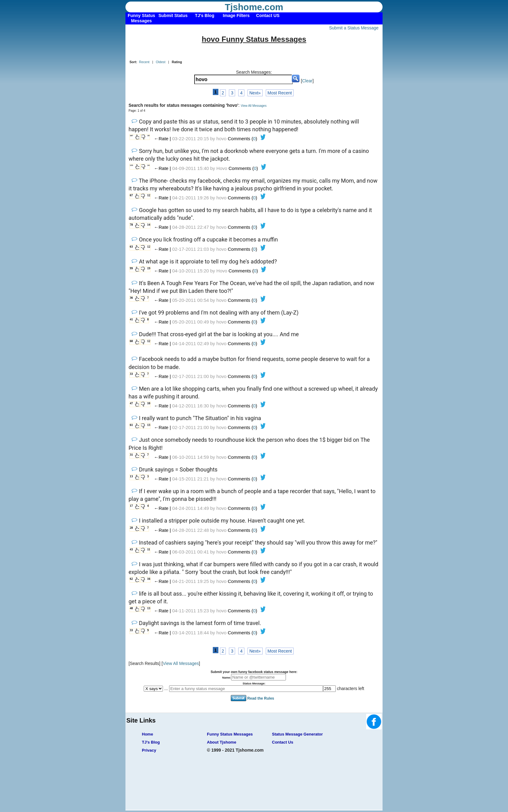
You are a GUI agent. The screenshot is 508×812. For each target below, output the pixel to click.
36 (131, 298)
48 (131, 608)
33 (131, 374)
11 (149, 549)
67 (131, 195)
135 (131, 165)
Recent (144, 62)
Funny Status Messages (230, 734)
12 (149, 195)
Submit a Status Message (354, 28)
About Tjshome (222, 742)
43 (131, 549)
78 (131, 225)
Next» (255, 93)
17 (131, 506)
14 (149, 225)
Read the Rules (261, 698)
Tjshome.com (254, 7)
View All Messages (254, 106)
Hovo (222, 168)
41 (131, 319)
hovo (222, 139)
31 (131, 455)
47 (131, 403)
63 (131, 247)
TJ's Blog (151, 742)
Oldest (161, 62)
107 (131, 136)
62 (131, 579)
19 (149, 136)
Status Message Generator (297, 734)
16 (149, 579)
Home (147, 734)
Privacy (149, 750)
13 (149, 425)
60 (131, 341)
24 (149, 165)
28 (131, 528)
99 (131, 268)
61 (131, 425)
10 (149, 403)
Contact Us (283, 742)
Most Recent (280, 93)
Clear (307, 81)
